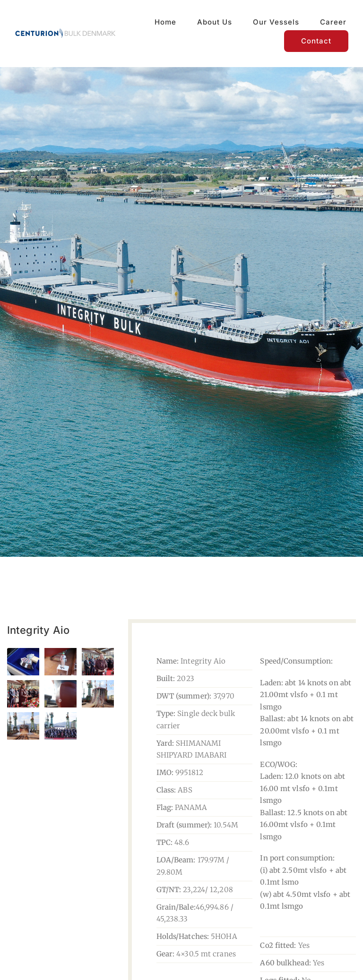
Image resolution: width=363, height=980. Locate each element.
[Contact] (316, 41)
